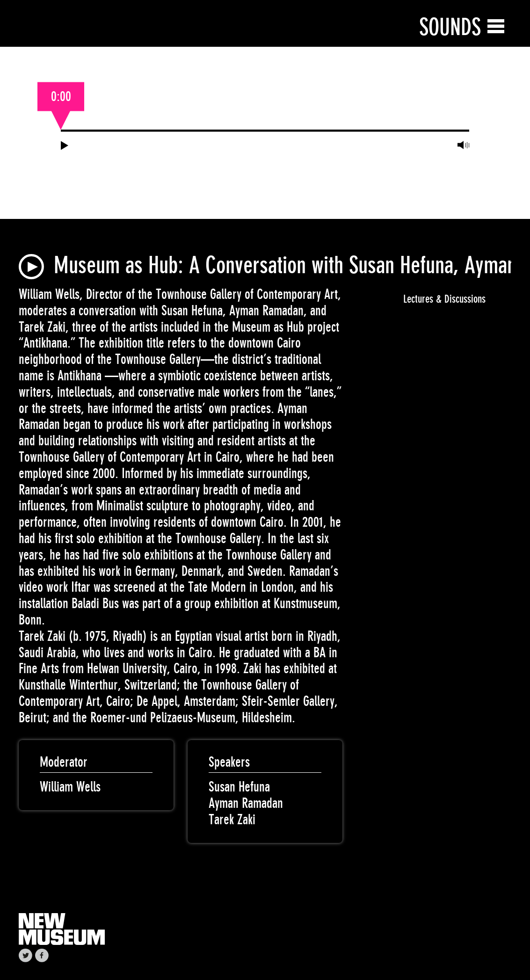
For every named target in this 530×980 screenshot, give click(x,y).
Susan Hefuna (239, 787)
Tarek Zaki (232, 820)
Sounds (450, 27)
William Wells (70, 787)
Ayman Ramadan (246, 803)
